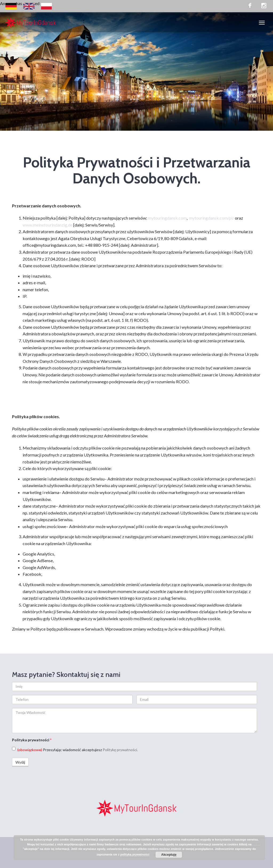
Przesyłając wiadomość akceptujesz (75, 749)
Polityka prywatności (32, 740)
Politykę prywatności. (120, 750)
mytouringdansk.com (167, 218)
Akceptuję (169, 855)
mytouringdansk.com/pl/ (212, 218)
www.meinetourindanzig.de (48, 225)
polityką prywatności (135, 854)
